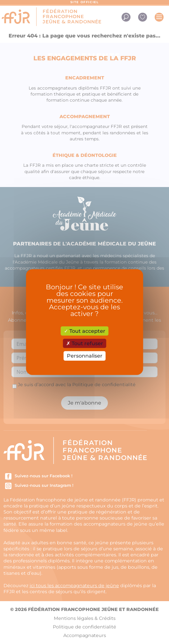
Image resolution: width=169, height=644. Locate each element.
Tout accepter (85, 331)
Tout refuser (85, 343)
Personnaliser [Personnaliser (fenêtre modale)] (85, 356)
